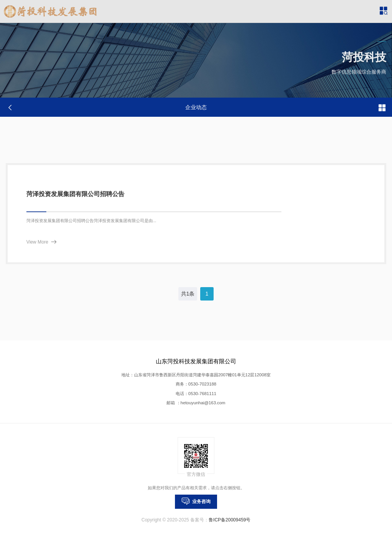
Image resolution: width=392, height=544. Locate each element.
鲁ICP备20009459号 (229, 520)
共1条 (188, 294)
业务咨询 (196, 501)
